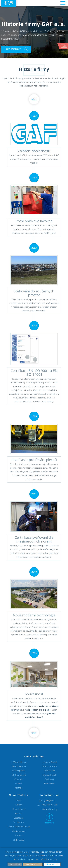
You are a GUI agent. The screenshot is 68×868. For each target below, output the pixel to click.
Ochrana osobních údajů (19, 827)
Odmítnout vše (33, 864)
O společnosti (19, 810)
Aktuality (19, 805)
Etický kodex (19, 840)
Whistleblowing (19, 832)
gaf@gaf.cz (49, 801)
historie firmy (14, 49)
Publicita (19, 836)
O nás (19, 801)
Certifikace (19, 818)
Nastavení (14, 864)
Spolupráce (19, 823)
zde (56, 859)
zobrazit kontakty (49, 810)
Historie (19, 814)
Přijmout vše (53, 864)
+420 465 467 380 (49, 805)
